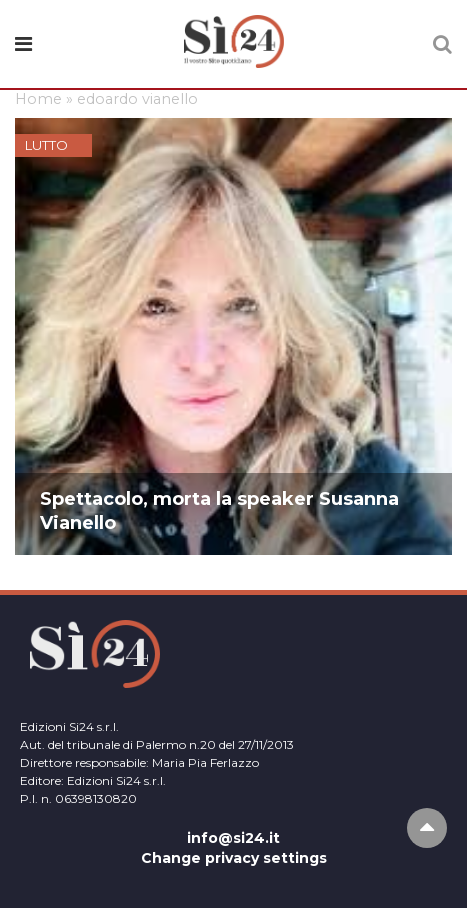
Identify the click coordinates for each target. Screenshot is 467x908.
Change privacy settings (234, 858)
